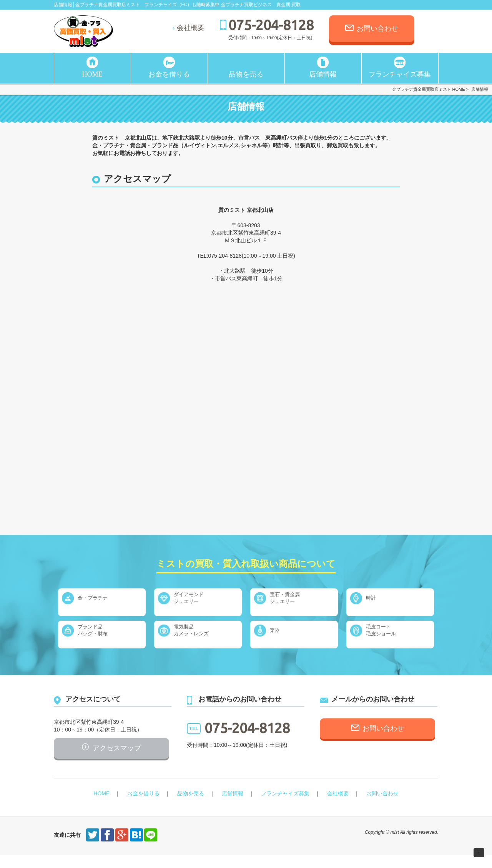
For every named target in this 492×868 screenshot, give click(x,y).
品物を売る (246, 74)
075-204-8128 (271, 25)
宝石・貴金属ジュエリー (294, 602)
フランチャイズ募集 (400, 74)
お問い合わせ (377, 28)
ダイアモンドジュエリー (198, 602)
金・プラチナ (102, 602)
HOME (92, 74)
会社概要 (191, 28)
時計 (379, 602)
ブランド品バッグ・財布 (102, 634)
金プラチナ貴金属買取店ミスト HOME (429, 89)
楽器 (283, 634)
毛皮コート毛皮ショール (391, 634)
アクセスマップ (117, 758)
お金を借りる (169, 74)
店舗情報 (323, 74)
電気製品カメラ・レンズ (201, 634)
